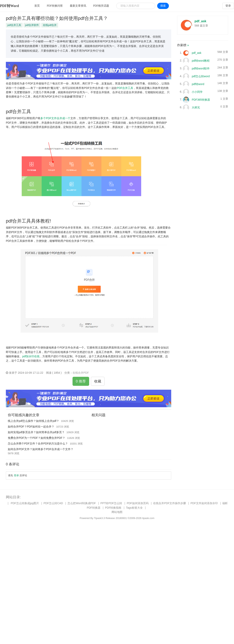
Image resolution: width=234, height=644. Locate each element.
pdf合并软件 (32, 25)
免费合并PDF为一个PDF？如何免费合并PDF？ (36, 438)
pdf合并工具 (14, 25)
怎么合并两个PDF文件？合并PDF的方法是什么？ (38, 444)
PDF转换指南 (113, 508)
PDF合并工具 (125, 88)
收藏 (98, 381)
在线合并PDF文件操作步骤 (169, 503)
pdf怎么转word (201, 76)
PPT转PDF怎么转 (111, 503)
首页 (37, 6)
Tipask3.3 (99, 518)
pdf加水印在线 (31, 356)
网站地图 (117, 512)
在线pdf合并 (50, 25)
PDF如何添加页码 (138, 503)
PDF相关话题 (101, 6)
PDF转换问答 (55, 6)
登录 (228, 6)
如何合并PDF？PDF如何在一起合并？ (31, 427)
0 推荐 (81, 381)
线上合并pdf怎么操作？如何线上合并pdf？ (33, 421)
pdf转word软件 (201, 68)
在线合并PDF (81, 373)
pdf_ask (200, 21)
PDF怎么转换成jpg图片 (25, 503)
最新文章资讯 (78, 6)
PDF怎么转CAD (53, 503)
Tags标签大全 (134, 508)
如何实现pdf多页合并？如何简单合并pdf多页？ (36, 432)
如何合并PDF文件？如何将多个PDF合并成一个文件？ (41, 449)
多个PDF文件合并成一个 (55, 118)
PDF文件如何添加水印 (204, 503)
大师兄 (196, 107)
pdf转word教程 (201, 60)
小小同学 (197, 92)
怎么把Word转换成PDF (82, 503)
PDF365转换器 (201, 99)
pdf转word (198, 84)
